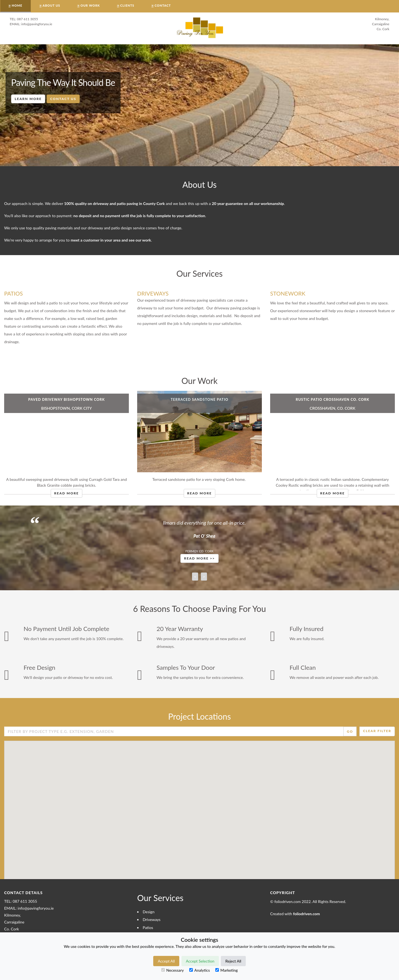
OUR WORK (90, 5)
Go (350, 731)
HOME (17, 5)
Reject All (233, 961)
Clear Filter (377, 731)
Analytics (199, 970)
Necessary (172, 970)
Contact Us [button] (63, 99)
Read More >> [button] (199, 558)
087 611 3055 (27, 19)
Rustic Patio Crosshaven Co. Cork (332, 400)
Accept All (166, 961)
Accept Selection (200, 961)
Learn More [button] (28, 99)
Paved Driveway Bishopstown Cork (67, 400)
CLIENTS (127, 5)
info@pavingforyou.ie (37, 24)
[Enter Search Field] (174, 731)
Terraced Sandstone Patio (199, 400)
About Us (51, 5)
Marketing (227, 970)
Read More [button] (67, 493)
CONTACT (163, 5)
